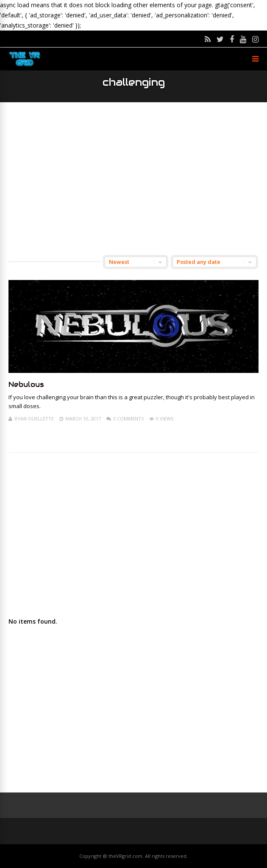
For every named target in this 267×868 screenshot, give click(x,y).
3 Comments (128, 419)
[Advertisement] (133, 179)
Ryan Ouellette (34, 419)
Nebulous (26, 385)
